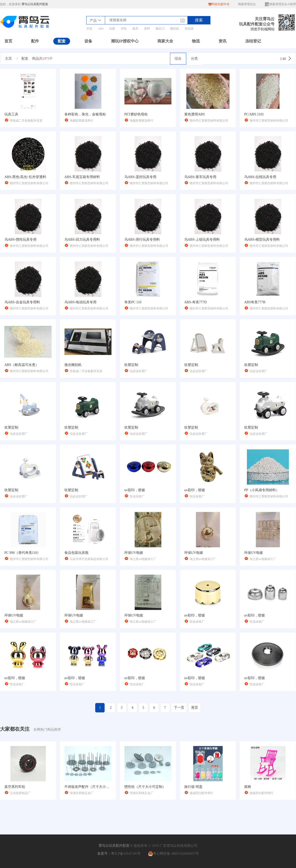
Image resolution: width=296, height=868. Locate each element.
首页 (8, 41)
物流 (196, 41)
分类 (194, 59)
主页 (8, 59)
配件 (35, 41)
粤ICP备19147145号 (126, 854)
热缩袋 (189, 29)
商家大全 (165, 41)
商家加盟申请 (219, 4)
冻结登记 (253, 41)
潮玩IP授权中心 (125, 41)
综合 (178, 59)
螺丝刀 (160, 29)
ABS (101, 29)
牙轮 (124, 29)
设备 (88, 41)
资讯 (222, 41)
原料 (147, 29)
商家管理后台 (247, 4)
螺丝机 (175, 29)
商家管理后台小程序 (280, 4)
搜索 (199, 20)
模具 (135, 29)
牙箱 (89, 29)
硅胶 (112, 29)
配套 (62, 41)
